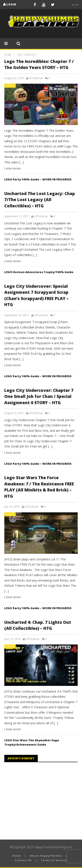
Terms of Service (54, 860)
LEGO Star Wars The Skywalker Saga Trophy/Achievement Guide (32, 742)
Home (8, 55)
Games (10, 85)
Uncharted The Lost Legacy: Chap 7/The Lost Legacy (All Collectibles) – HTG (40, 200)
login (11, 4)
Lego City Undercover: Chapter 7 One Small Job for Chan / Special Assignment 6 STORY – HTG (39, 396)
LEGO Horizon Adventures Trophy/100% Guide (39, 272)
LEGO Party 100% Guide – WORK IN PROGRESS (38, 179)
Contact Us (23, 860)
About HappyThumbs (46, 856)
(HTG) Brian (36, 78)
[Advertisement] (41, 801)
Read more (13, 169)
